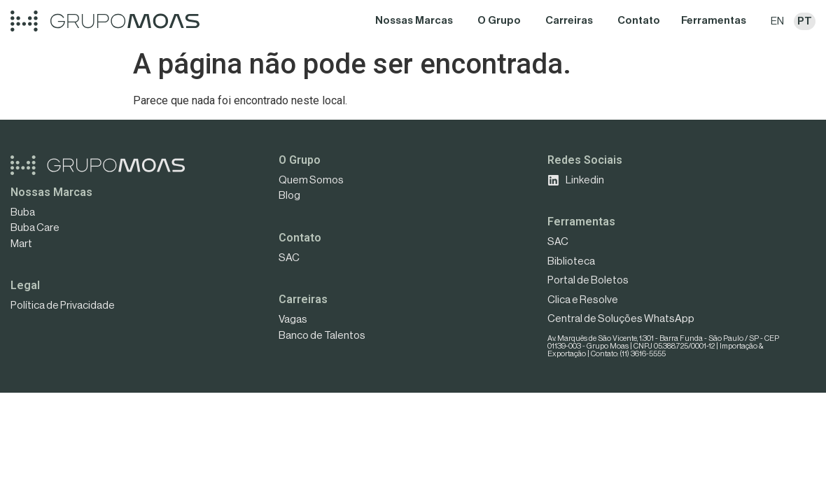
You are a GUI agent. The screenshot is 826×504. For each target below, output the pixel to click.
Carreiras (303, 299)
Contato (300, 238)
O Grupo (300, 160)
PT (805, 21)
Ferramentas (581, 222)
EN (777, 21)
